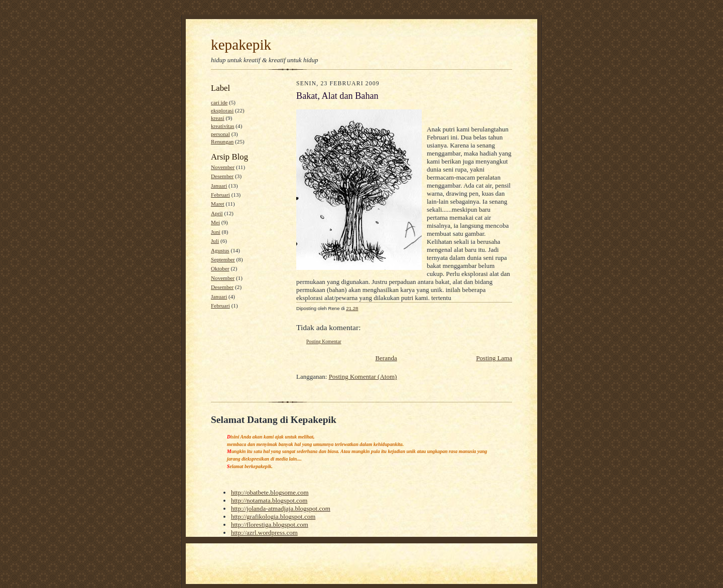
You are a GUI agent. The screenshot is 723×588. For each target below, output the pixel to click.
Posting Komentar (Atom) (363, 377)
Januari (219, 186)
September (223, 259)
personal (220, 134)
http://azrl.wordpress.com (264, 533)
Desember (222, 176)
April (217, 213)
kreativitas (223, 126)
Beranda (386, 358)
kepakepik (241, 45)
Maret (218, 204)
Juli (215, 241)
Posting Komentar (324, 341)
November (223, 167)
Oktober (220, 268)
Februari (220, 195)
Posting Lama (494, 358)
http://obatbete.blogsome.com (270, 492)
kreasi (218, 118)
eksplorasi (222, 110)
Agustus (220, 250)
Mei (215, 222)
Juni (216, 232)
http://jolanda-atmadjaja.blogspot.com (281, 508)
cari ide (219, 102)
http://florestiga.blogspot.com (270, 525)
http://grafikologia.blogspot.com (273, 517)
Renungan (222, 141)
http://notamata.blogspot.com (269, 500)
